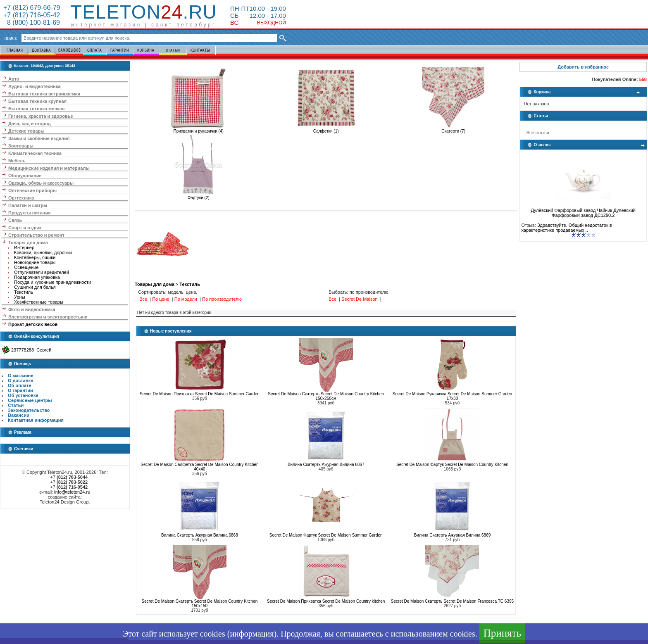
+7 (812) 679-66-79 (32, 8)
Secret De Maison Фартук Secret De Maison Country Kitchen (452, 465)
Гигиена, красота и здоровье (41, 116)
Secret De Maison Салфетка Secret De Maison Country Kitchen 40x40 (199, 467)
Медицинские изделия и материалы (49, 168)
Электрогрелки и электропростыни (48, 317)
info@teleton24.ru (72, 492)
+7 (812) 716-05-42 (32, 15)
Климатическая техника (35, 153)
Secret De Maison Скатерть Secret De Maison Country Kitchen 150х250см (326, 396)
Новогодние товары (35, 262)
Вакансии (19, 415)
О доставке (20, 380)
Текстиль (24, 292)
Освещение (26, 267)
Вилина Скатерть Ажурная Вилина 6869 (453, 535)
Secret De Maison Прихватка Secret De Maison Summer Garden (200, 394)
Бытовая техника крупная (37, 101)
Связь (15, 220)
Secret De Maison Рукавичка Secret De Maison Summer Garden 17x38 (452, 396)
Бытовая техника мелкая (36, 109)
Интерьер (24, 247)
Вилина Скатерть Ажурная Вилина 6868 (200, 535)
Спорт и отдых (25, 228)
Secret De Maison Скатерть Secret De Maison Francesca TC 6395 (452, 601)
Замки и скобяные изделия (39, 138)
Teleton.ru (144, 12)
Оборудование (25, 176)
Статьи (16, 405)
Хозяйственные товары (39, 302)
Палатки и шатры (28, 205)
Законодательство (29, 410)
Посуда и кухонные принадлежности (52, 282)
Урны (20, 297)
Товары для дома (28, 242)
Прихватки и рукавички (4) (198, 129)
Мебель (17, 161)
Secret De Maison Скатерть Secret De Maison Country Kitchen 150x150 (200, 604)
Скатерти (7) (453, 129)
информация (252, 634)
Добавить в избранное (583, 67)
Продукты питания (30, 213)
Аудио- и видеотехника (34, 86)
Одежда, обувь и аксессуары (41, 183)
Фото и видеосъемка (32, 309)
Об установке (23, 395)
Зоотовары (21, 146)
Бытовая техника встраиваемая (44, 94)
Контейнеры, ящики (35, 257)
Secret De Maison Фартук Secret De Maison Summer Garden (326, 535)
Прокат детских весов (33, 324)
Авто (14, 79)
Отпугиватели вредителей (42, 272)
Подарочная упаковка (37, 277)
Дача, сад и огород (30, 124)
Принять (502, 633)
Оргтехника (21, 198)
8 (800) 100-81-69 (32, 23)
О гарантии (20, 390)
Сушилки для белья (35, 287)
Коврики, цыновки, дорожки (43, 252)
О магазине (21, 375)
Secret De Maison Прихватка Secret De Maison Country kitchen (326, 601)
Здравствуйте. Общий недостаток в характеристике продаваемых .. (566, 228)
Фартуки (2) (198, 196)
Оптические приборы (32, 190)
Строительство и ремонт (36, 235)
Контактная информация (36, 420)
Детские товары (26, 131)
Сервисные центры (30, 400)
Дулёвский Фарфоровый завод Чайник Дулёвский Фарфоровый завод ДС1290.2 (583, 211)
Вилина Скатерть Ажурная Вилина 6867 (326, 465)
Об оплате (19, 385)
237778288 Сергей (31, 350)
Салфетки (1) (326, 129)
